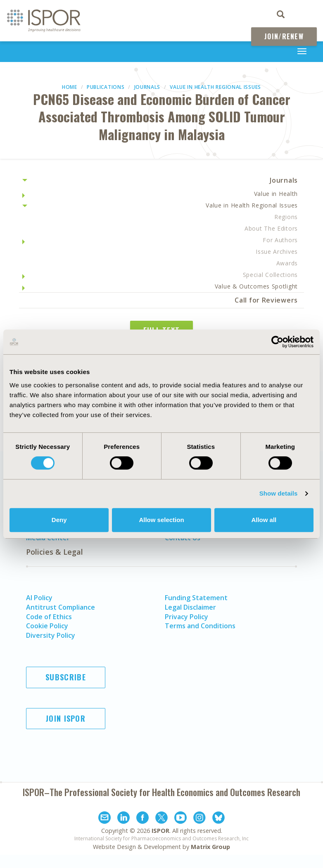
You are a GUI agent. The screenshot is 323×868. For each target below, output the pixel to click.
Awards (287, 263)
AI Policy (39, 598)
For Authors (280, 240)
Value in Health (276, 194)
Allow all (264, 520)
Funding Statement (196, 598)
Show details (279, 493)
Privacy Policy (186, 617)
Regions (286, 217)
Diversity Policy (51, 635)
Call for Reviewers (266, 300)
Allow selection (161, 520)
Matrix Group (210, 847)
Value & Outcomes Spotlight (256, 286)
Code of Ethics (49, 617)
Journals (147, 87)
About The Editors (271, 228)
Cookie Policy (47, 626)
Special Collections (270, 275)
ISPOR (160, 831)
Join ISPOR (66, 718)
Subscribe (66, 677)
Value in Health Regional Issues (215, 87)
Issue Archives (277, 252)
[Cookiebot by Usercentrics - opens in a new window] (277, 342)
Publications (106, 87)
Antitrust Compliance (61, 607)
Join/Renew (284, 36)
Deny (59, 520)
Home (70, 87)
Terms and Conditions (200, 626)
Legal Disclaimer (190, 607)
